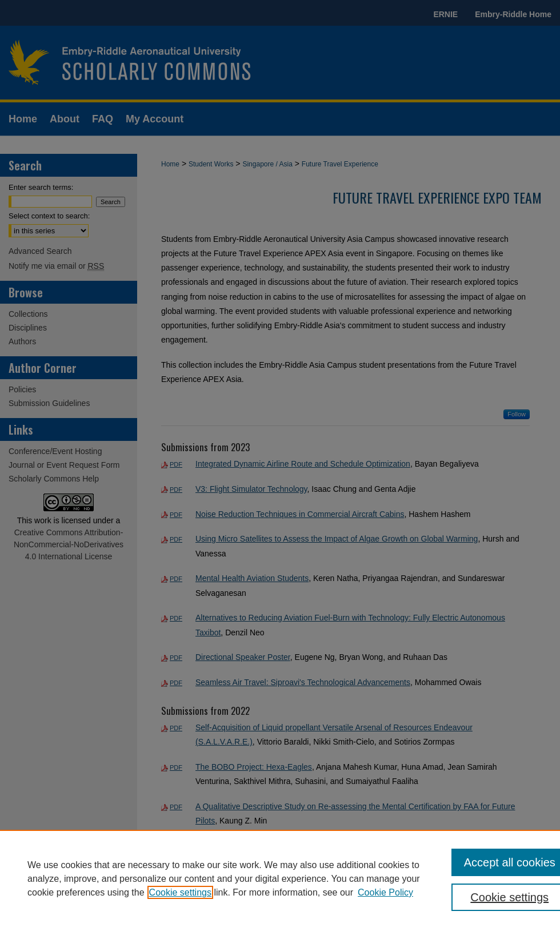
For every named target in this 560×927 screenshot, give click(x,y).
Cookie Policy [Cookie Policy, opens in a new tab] (385, 892)
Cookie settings (180, 892)
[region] (280, 878)
